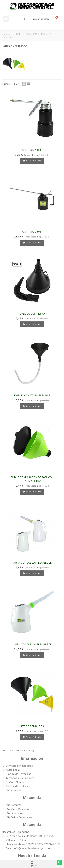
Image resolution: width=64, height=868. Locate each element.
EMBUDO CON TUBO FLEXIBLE (32, 396)
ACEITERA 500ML (32, 232)
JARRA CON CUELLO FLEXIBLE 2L (32, 563)
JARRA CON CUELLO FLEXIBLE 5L (32, 645)
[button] (24, 19)
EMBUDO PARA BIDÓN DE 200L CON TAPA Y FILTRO (32, 479)
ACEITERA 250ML (32, 150)
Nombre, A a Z (11, 84)
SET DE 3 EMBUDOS (32, 726)
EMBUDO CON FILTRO (32, 314)
